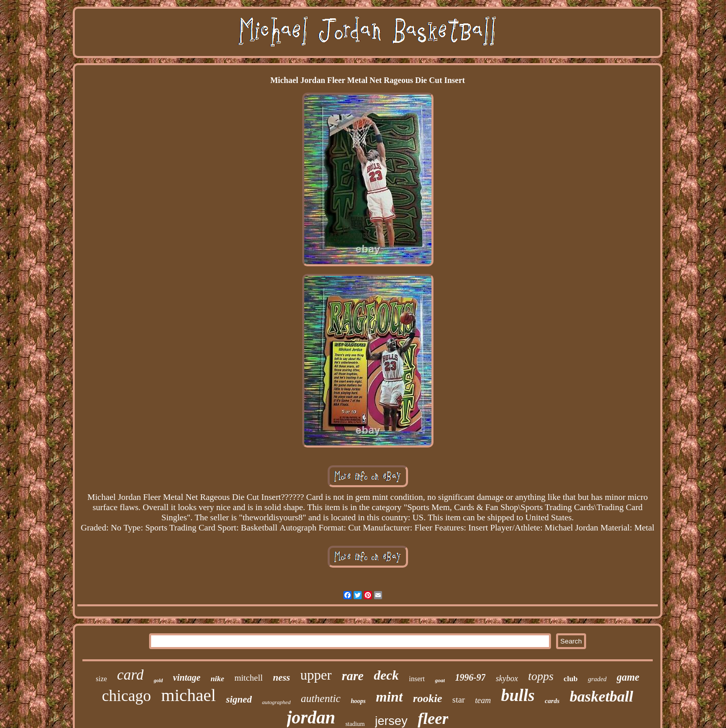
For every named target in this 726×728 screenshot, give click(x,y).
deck (386, 675)
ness (281, 677)
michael (189, 695)
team (483, 700)
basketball (602, 696)
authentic (321, 698)
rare (353, 676)
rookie (428, 698)
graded (597, 679)
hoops (358, 701)
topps (541, 676)
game (628, 677)
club (571, 679)
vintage (187, 678)
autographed (276, 702)
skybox (507, 678)
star (459, 700)
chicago (126, 696)
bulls (518, 695)
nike (217, 679)
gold (158, 680)
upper (316, 675)
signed (239, 699)
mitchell (249, 678)
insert (417, 679)
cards (552, 701)
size (101, 679)
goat (440, 680)
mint (389, 697)
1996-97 (470, 678)
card (130, 675)
